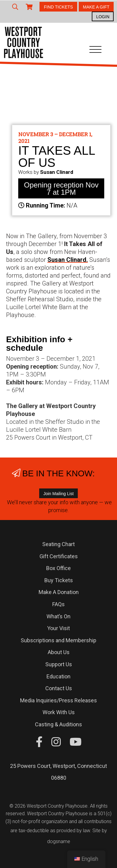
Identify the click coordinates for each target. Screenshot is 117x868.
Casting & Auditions (58, 724)
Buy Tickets (59, 580)
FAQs (58, 604)
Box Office (58, 568)
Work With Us (59, 712)
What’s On (58, 616)
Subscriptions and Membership (58, 640)
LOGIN (103, 17)
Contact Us (59, 688)
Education (58, 676)
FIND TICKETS (58, 7)
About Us (59, 652)
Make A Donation (59, 592)
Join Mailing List (59, 494)
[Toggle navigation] (95, 51)
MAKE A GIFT (96, 7)
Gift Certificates (59, 556)
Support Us (59, 664)
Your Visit (58, 628)
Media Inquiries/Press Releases (58, 700)
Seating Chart (58, 544)
